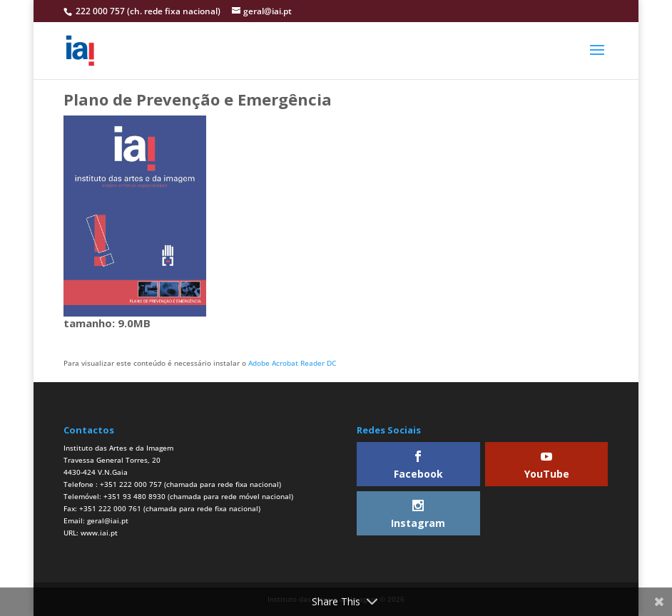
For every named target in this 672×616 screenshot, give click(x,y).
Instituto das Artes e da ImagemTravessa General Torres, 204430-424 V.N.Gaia (118, 460)
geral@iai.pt (108, 520)
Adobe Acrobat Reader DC (292, 363)
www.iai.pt (99, 533)
